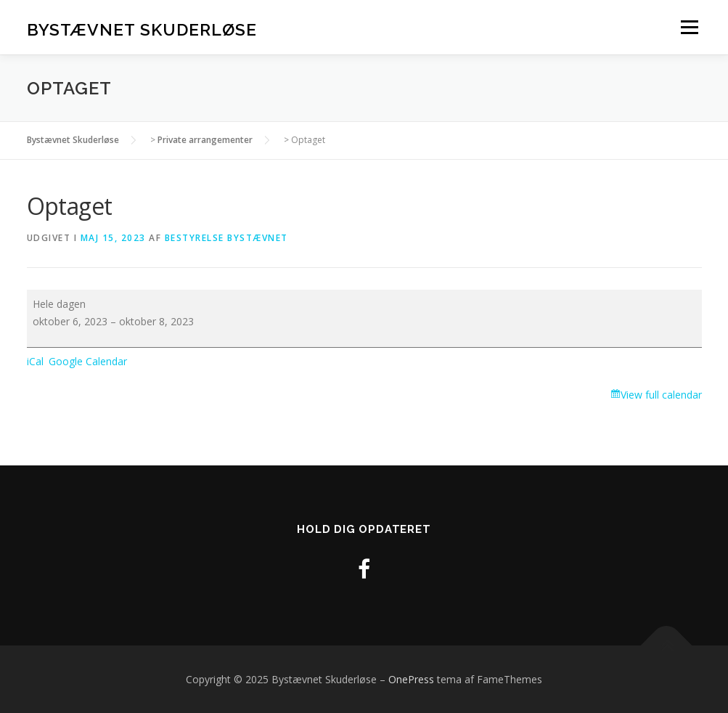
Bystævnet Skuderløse (142, 29)
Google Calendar (88, 361)
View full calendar (661, 395)
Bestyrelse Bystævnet (226, 238)
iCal (35, 361)
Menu (689, 27)
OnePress (411, 679)
